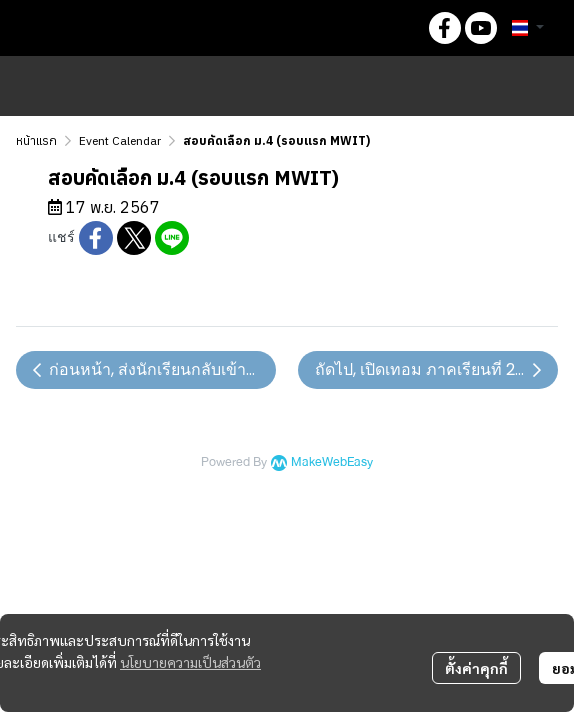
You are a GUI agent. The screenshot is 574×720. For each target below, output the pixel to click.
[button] (397, 28)
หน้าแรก (36, 140)
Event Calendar (120, 140)
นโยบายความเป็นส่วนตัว (190, 662)
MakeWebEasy (332, 462)
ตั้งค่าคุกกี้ (476, 668)
